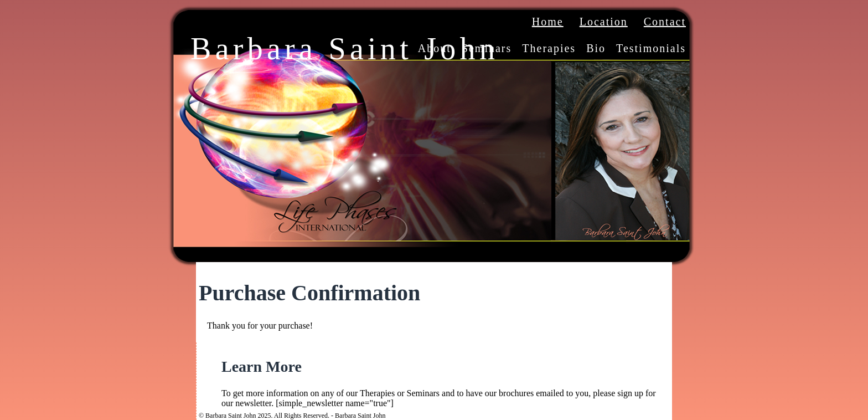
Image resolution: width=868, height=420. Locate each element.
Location (604, 22)
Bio (596, 48)
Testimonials (651, 48)
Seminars (487, 48)
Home (548, 22)
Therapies (549, 48)
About (435, 48)
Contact (665, 22)
